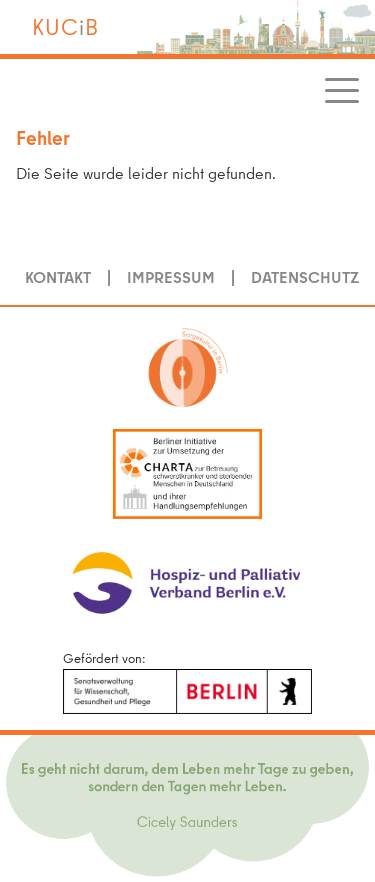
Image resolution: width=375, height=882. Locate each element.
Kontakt (58, 277)
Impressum (171, 277)
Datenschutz (305, 277)
